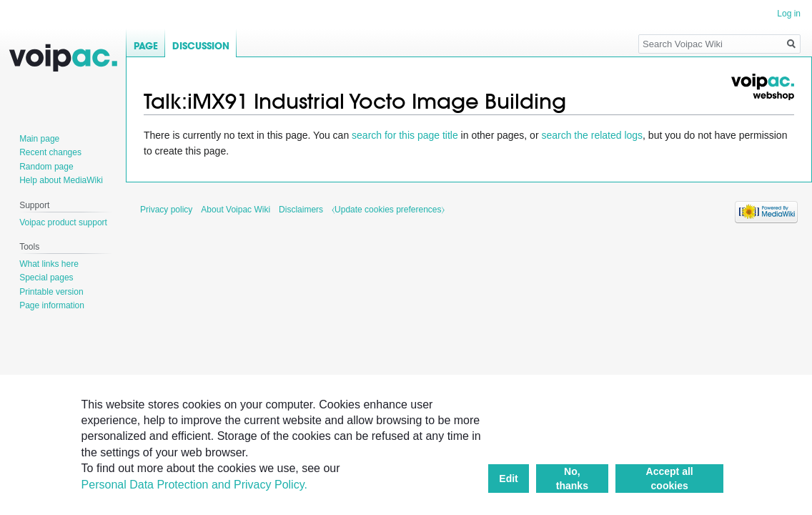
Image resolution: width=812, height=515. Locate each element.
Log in (789, 14)
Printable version (51, 292)
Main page (39, 139)
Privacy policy (166, 210)
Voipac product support (63, 222)
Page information (52, 305)
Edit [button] (508, 479)
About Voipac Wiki (236, 210)
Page (146, 46)
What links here (49, 264)
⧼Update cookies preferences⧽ (388, 210)
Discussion (201, 46)
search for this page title (405, 135)
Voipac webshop (762, 87)
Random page (46, 167)
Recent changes (50, 152)
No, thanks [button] (572, 479)
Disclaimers (301, 210)
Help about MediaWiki (61, 180)
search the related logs (592, 135)
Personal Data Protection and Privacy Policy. (194, 485)
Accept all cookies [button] (670, 479)
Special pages (46, 278)
